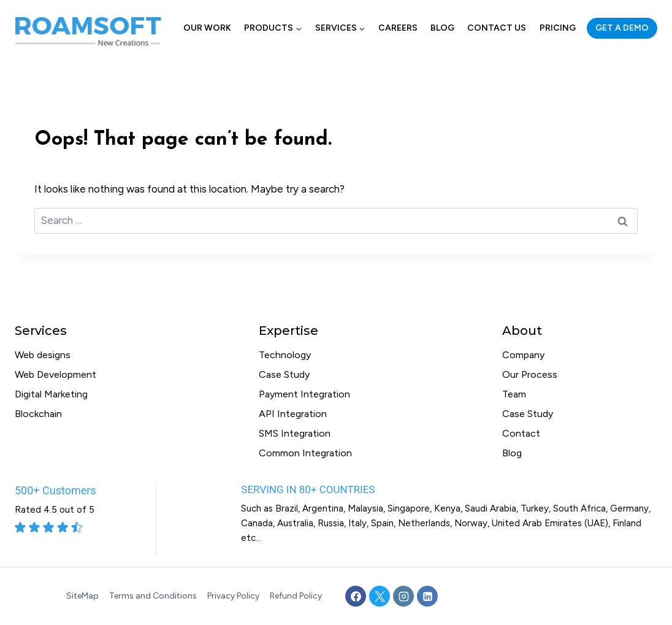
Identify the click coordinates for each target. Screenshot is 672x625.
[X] (380, 596)
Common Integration (305, 453)
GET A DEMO (622, 28)
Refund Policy (296, 596)
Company (523, 355)
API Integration (293, 414)
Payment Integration (304, 394)
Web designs (43, 355)
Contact (521, 433)
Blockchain (38, 414)
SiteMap (82, 596)
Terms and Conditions (153, 596)
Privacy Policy (233, 596)
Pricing (558, 28)
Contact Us (497, 28)
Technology (285, 355)
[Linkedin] (427, 596)
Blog (442, 28)
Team (514, 394)
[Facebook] (356, 596)
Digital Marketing (51, 394)
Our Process (530, 374)
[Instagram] (403, 596)
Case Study (284, 374)
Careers (398, 28)
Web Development (55, 374)
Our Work (207, 28)
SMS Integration (295, 433)
